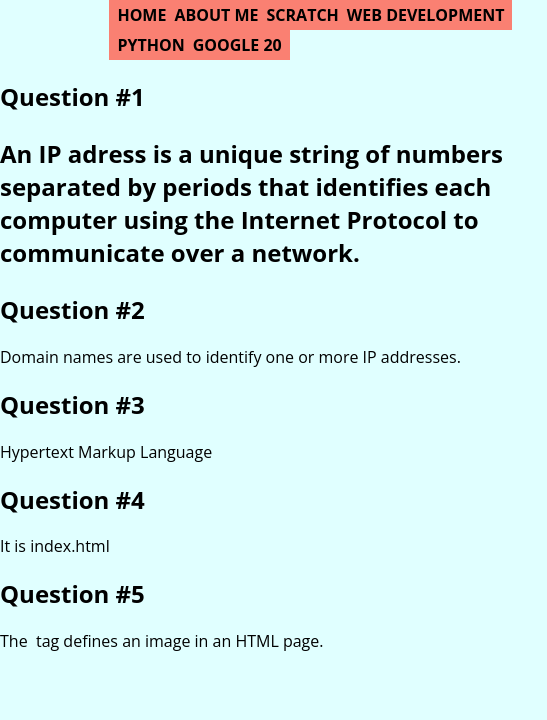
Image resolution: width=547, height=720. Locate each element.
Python (150, 45)
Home (141, 15)
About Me (216, 15)
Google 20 (237, 45)
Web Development (426, 15)
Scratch (303, 15)
